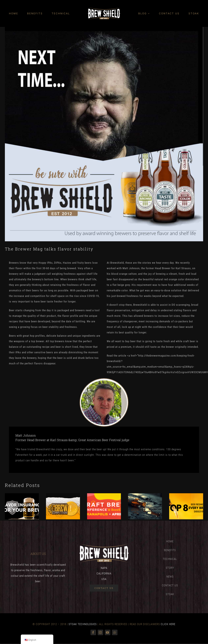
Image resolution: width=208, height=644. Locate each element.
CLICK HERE (168, 624)
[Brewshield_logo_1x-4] (104, 9)
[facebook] (93, 632)
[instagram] (100, 632)
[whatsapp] (115, 632)
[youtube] (108, 632)
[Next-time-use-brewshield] (104, 134)
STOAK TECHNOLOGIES (83, 624)
